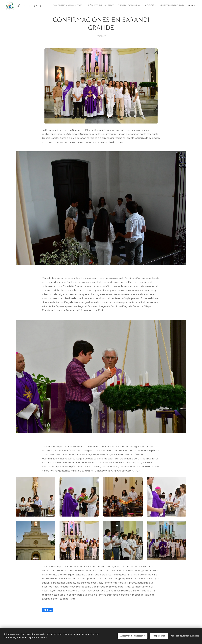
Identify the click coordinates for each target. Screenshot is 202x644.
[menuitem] (73, 6)
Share (48, 610)
